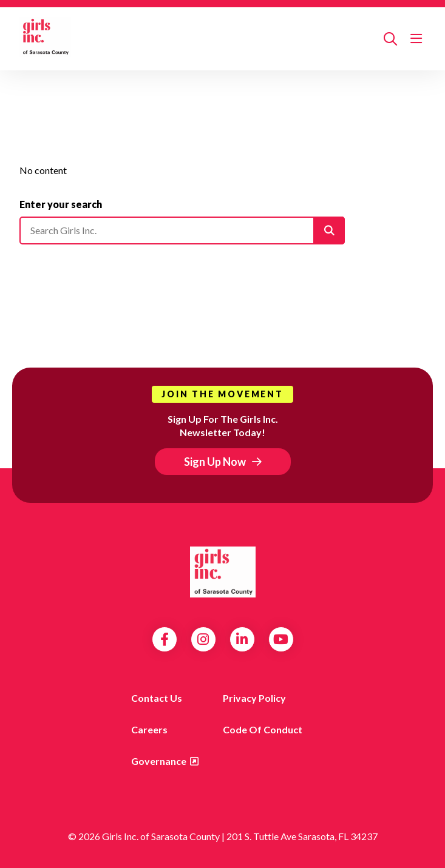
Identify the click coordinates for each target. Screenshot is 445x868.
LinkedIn (242, 639)
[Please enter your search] (182, 230)
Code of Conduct (263, 729)
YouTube (281, 639)
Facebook (165, 639)
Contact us (157, 698)
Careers (149, 729)
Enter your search (61, 204)
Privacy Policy (254, 698)
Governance (159, 761)
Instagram (203, 639)
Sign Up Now (215, 462)
